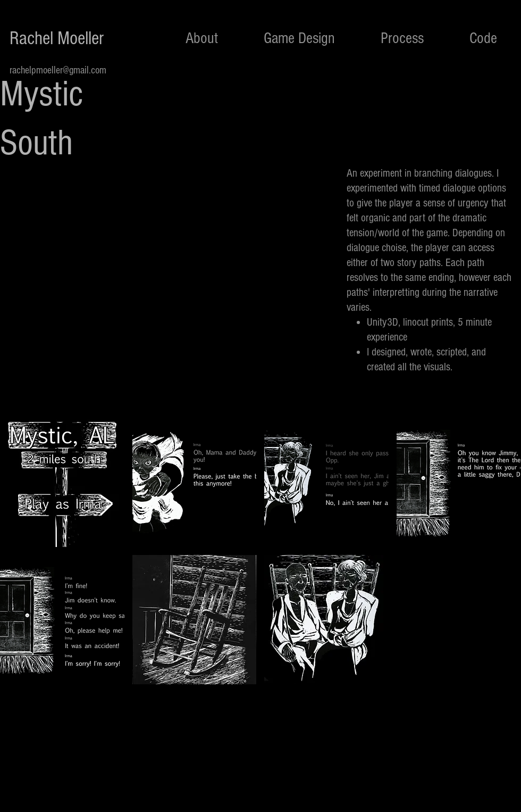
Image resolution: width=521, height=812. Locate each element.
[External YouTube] (170, 263)
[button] (62, 482)
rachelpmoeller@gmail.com (58, 70)
